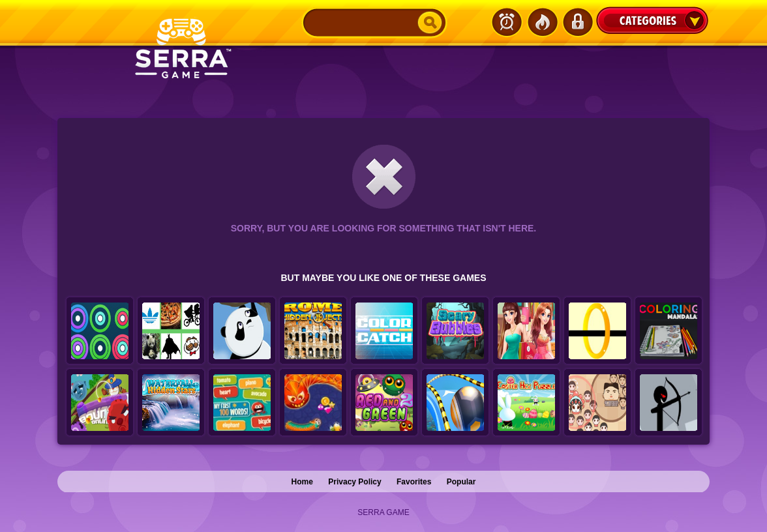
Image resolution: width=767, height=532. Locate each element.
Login (577, 22)
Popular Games (542, 22)
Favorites (414, 482)
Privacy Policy (354, 482)
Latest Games (507, 22)
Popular (461, 482)
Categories (652, 20)
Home (302, 482)
